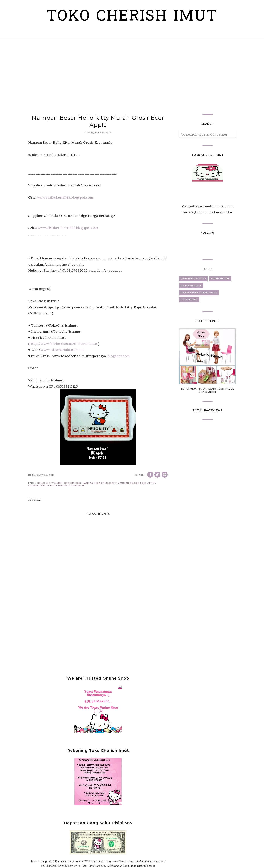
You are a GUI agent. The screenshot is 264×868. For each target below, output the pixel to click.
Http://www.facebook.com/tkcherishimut (63, 344)
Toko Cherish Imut (132, 17)
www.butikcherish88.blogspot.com (65, 197)
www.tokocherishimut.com (63, 350)
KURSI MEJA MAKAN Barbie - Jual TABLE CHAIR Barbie (207, 390)
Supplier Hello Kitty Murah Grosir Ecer (57, 486)
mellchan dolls (191, 286)
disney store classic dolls (199, 293)
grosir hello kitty (193, 279)
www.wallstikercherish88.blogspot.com (67, 228)
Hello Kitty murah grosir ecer (59, 483)
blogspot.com (119, 356)
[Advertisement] (132, 77)
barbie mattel (220, 279)
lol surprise (189, 300)
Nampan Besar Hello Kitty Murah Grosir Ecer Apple (119, 483)
